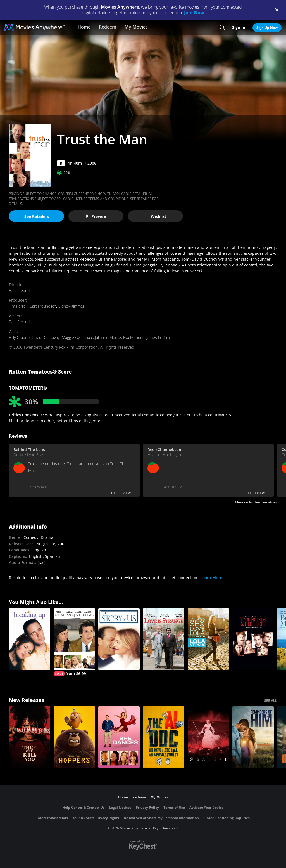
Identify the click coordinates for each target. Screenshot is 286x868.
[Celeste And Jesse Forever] (74, 642)
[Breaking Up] (30, 639)
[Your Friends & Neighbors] (253, 639)
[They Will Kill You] (30, 737)
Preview (96, 216)
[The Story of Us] (119, 639)
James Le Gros (159, 337)
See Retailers (37, 216)
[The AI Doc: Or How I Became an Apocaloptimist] (164, 737)
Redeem (108, 27)
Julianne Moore (108, 337)
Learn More (211, 578)
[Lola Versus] (208, 639)
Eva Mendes (134, 337)
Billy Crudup (19, 337)
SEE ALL (271, 701)
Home (84, 27)
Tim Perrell (18, 306)
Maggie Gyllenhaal (77, 337)
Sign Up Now (267, 28)
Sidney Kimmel (71, 306)
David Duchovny (46, 337)
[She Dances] (119, 737)
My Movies (136, 27)
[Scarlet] (208, 737)
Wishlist (156, 216)
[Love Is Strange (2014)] (164, 639)
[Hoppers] (74, 737)
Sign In (239, 27)
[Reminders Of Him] (253, 737)
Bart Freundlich (22, 290)
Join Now (194, 13)
